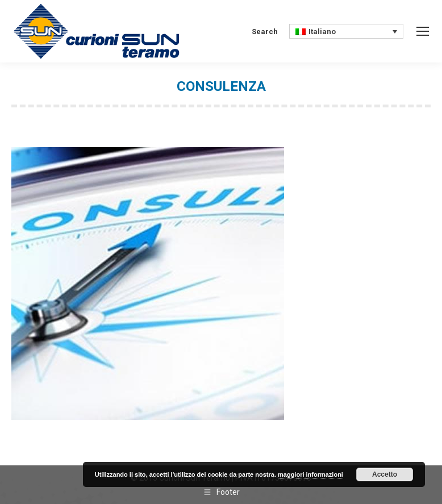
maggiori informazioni (310, 474)
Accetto (385, 474)
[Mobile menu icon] (423, 31)
